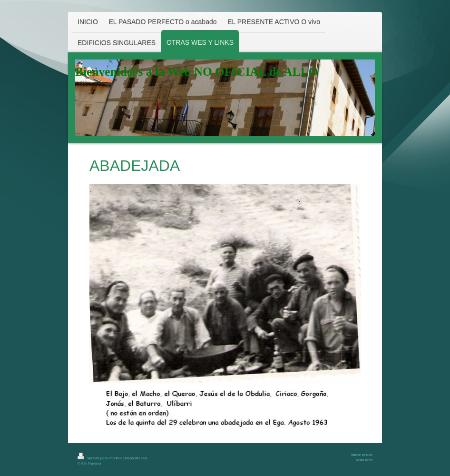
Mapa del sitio (136, 458)
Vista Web (364, 460)
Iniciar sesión (362, 455)
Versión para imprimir (100, 458)
